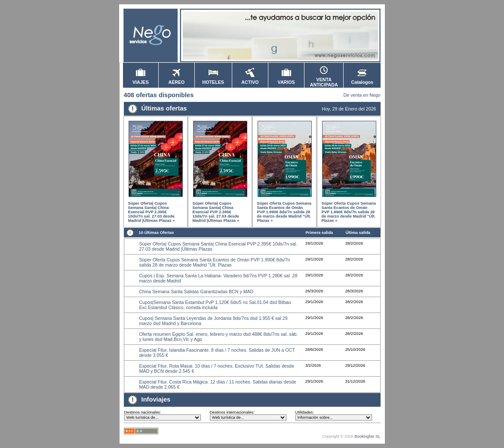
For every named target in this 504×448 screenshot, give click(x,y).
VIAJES (141, 80)
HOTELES (213, 80)
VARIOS (286, 80)
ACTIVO (250, 80)
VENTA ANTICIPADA (324, 80)
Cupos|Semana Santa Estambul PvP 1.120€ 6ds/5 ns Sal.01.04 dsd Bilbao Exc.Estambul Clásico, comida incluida (215, 305)
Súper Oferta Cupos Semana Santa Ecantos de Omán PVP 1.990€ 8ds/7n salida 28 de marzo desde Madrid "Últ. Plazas (214, 262)
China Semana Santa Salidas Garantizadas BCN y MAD (196, 292)
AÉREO (177, 80)
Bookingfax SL (367, 436)
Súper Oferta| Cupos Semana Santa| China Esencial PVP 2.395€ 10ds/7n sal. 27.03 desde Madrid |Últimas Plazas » (152, 212)
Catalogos (363, 80)
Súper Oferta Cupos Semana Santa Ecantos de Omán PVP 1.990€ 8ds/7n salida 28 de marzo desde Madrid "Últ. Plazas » (284, 212)
